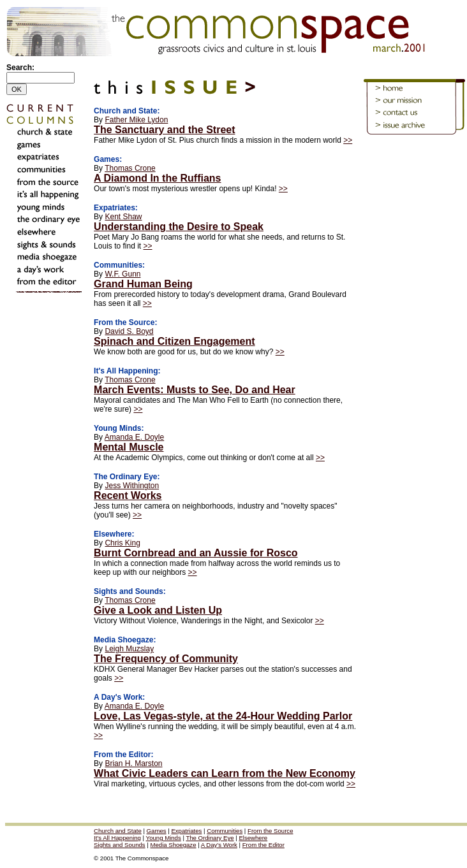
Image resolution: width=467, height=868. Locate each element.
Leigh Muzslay (129, 649)
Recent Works (128, 495)
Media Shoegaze (173, 845)
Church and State (118, 831)
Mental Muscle (129, 447)
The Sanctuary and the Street (164, 130)
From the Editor (263, 845)
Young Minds (164, 838)
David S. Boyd (129, 331)
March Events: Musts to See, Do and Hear (195, 390)
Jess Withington (132, 486)
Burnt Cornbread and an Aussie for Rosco (196, 553)
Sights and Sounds (120, 845)
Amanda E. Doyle (134, 437)
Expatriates (186, 831)
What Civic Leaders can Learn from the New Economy (225, 773)
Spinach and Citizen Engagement (174, 341)
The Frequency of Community (166, 659)
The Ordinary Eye (210, 838)
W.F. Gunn (122, 274)
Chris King (122, 543)
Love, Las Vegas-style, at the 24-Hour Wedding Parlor (223, 716)
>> (348, 140)
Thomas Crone (130, 168)
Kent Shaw (123, 217)
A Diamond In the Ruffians (157, 178)
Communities (225, 831)
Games (157, 831)
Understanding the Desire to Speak (179, 227)
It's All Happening (117, 838)
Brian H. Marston (133, 763)
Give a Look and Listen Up (158, 610)
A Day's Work (219, 845)
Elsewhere (253, 838)
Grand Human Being (143, 284)
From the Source (270, 831)
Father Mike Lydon (136, 120)
